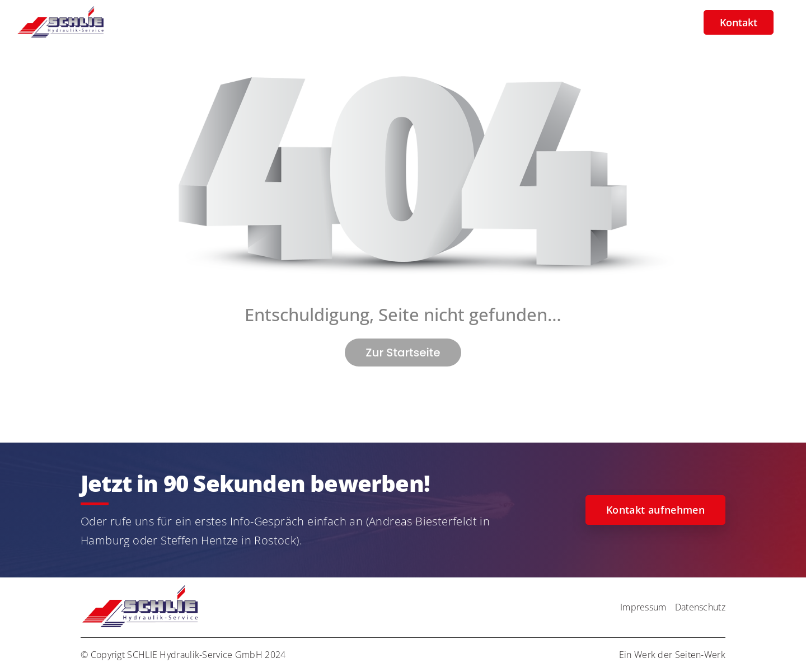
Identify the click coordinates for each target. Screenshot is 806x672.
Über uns (479, 22)
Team (584, 22)
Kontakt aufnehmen (655, 510)
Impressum (643, 607)
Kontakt (739, 22)
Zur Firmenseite (652, 22)
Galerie (536, 22)
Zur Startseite (403, 353)
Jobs (430, 22)
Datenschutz (700, 607)
